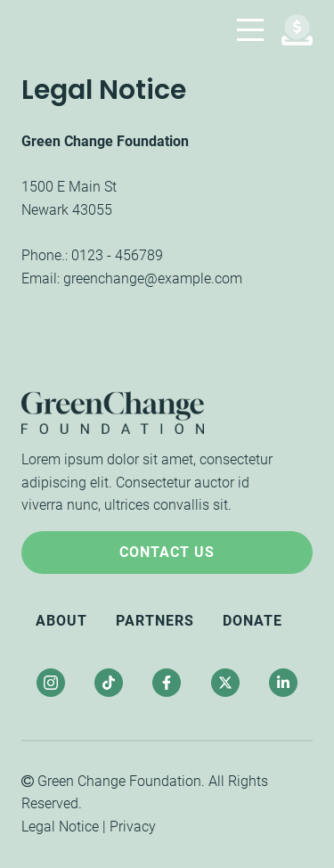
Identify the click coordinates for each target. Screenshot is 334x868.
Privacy (133, 827)
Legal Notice (60, 827)
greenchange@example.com (153, 278)
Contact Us (167, 552)
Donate (253, 621)
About (61, 621)
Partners (155, 621)
